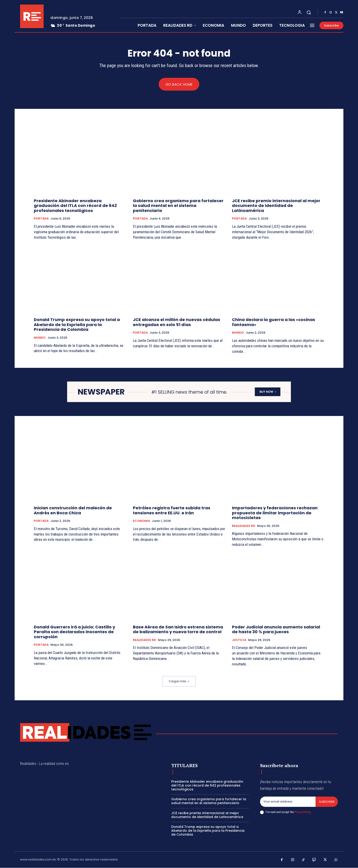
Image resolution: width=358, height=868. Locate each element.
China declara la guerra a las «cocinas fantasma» (274, 322)
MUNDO (40, 338)
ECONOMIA (141, 521)
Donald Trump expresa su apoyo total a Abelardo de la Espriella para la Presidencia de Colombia (77, 325)
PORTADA (41, 219)
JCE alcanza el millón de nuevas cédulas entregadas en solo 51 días (176, 322)
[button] (309, 12)
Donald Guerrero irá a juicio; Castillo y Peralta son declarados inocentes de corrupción (74, 632)
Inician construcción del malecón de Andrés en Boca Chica (73, 511)
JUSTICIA (239, 640)
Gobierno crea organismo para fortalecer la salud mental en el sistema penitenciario (178, 206)
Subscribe (327, 802)
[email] (288, 802)
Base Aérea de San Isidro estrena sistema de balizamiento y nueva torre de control (178, 629)
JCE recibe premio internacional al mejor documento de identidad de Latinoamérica (276, 206)
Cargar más (179, 681)
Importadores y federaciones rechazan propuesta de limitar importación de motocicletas (275, 513)
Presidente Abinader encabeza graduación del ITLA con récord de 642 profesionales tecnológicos (75, 206)
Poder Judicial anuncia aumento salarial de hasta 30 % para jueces (276, 629)
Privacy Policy (302, 812)
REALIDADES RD (244, 526)
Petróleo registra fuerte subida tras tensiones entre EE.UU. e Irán (172, 511)
